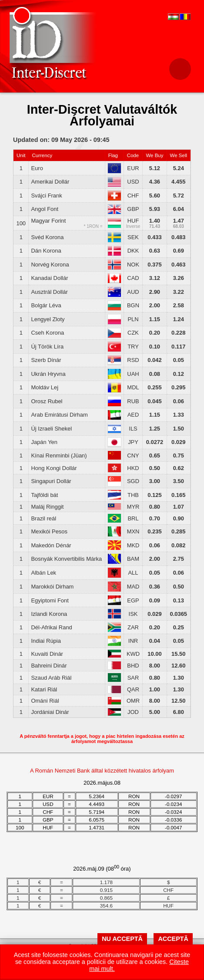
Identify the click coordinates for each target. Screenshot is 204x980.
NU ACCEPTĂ (122, 939)
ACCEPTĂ (173, 939)
